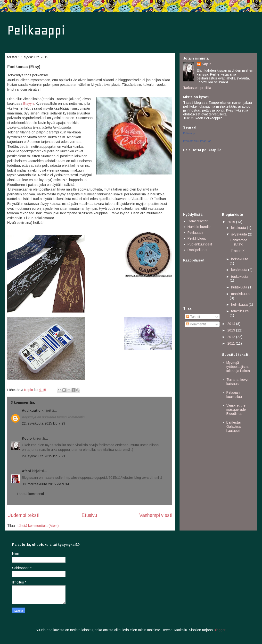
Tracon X (237, 251)
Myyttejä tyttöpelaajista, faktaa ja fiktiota (238, 367)
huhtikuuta (240, 287)
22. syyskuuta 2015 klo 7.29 (44, 423)
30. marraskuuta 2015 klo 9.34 (45, 484)
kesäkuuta (240, 270)
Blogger (220, 630)
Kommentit (196, 324)
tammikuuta (240, 311)
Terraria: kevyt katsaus (237, 382)
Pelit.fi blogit (197, 238)
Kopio (27, 438)
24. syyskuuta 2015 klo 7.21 (44, 456)
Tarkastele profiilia (197, 88)
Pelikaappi (36, 30)
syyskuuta (240, 234)
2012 (232, 337)
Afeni (26, 471)
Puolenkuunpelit (200, 244)
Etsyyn (29, 104)
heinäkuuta (240, 259)
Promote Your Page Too (197, 141)
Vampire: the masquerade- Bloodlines (237, 409)
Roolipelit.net (197, 250)
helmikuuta (240, 305)
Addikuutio (31, 410)
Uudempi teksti (23, 515)
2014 (232, 324)
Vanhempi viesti (156, 515)
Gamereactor (198, 221)
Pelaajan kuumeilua (234, 395)
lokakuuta (239, 228)
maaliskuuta (240, 294)
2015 (232, 222)
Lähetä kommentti (30, 494)
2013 (232, 330)
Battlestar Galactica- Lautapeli (234, 426)
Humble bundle (199, 227)
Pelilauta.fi (195, 233)
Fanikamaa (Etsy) (239, 242)
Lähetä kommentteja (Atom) (38, 526)
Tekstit (193, 317)
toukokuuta (240, 277)
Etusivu (89, 515)
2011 (232, 343)
